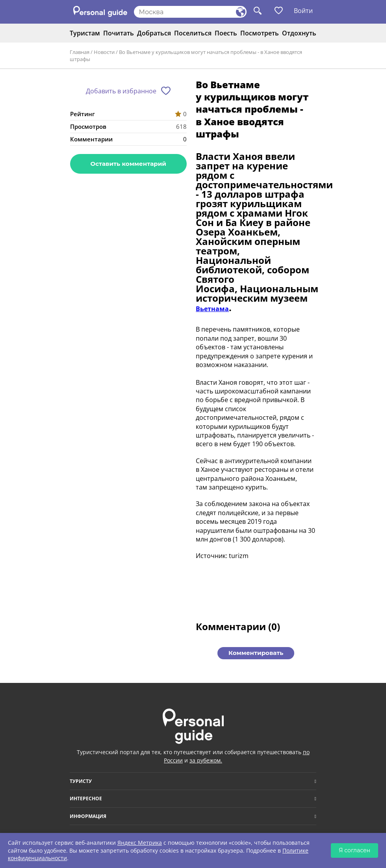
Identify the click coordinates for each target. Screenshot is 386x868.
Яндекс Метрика (140, 843)
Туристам (85, 33)
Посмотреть (260, 33)
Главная (80, 52)
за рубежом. (206, 760)
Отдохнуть (299, 33)
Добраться (154, 33)
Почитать (119, 33)
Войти (303, 11)
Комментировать (256, 653)
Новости (104, 52)
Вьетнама (212, 309)
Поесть (226, 33)
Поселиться (193, 33)
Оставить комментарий (128, 164)
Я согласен (354, 850)
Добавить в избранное (121, 91)
